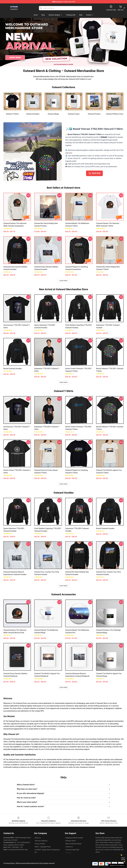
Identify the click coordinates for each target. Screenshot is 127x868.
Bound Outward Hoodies (13, 369)
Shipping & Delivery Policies (74, 838)
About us (38, 838)
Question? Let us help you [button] (117, 865)
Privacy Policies (40, 844)
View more (63, 281)
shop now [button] (94, 173)
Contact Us (69, 847)
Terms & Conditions (41, 841)
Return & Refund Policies (73, 844)
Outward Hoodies (33, 114)
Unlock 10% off (123, 859)
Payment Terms (71, 841)
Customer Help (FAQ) (72, 850)
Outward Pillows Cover (115, 114)
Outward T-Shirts (12, 114)
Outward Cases (74, 114)
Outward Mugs (53, 114)
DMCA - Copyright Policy (43, 847)
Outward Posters (94, 114)
